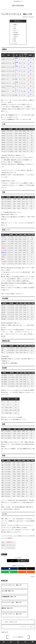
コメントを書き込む (18, 627)
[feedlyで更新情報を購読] (9, 573)
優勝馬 (15, 24)
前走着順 (16, 33)
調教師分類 (17, 35)
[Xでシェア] (12, 562)
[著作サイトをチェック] (9, 570)
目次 (16, 21)
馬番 (15, 42)
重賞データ (4, 556)
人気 (15, 27)
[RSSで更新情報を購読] (27, 573)
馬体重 (15, 38)
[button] (24, 562)
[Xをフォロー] (27, 570)
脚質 (15, 40)
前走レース (17, 31)
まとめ (15, 44)
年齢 (15, 29)
